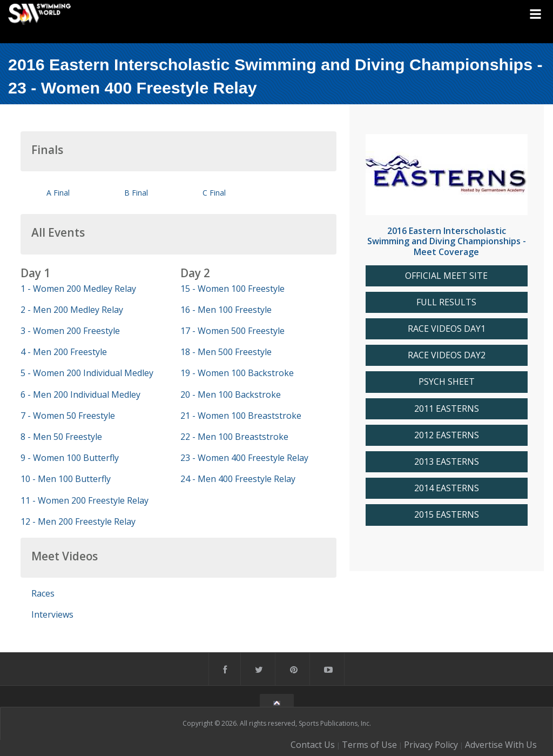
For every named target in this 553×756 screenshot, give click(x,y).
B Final (136, 193)
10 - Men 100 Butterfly (66, 479)
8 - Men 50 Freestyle (61, 437)
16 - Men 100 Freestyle (226, 310)
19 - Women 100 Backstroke (237, 373)
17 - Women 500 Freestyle (232, 331)
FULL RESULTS (446, 302)
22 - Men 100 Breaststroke (234, 437)
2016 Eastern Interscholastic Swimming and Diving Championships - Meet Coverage (447, 241)
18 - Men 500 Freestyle (226, 352)
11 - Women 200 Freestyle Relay (85, 500)
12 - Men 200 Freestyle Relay (78, 521)
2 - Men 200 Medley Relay (72, 310)
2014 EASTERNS (447, 488)
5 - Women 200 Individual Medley (87, 373)
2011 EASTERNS (447, 409)
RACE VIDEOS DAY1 (447, 329)
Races (43, 593)
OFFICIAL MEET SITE (446, 276)
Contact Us (313, 745)
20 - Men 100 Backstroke (231, 394)
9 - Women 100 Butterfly (70, 458)
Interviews (52, 614)
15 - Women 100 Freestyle (232, 289)
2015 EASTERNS (447, 515)
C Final (214, 193)
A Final (58, 193)
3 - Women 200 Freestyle (70, 331)
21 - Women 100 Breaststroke (241, 416)
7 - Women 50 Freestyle (68, 416)
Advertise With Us (501, 745)
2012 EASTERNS (447, 435)
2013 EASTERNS (447, 462)
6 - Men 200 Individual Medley (80, 394)
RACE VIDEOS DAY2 (447, 355)
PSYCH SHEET (447, 382)
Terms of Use (369, 745)
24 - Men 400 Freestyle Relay (238, 479)
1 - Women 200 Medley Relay (78, 289)
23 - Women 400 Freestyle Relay (244, 458)
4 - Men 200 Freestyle (64, 352)
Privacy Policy (431, 745)
